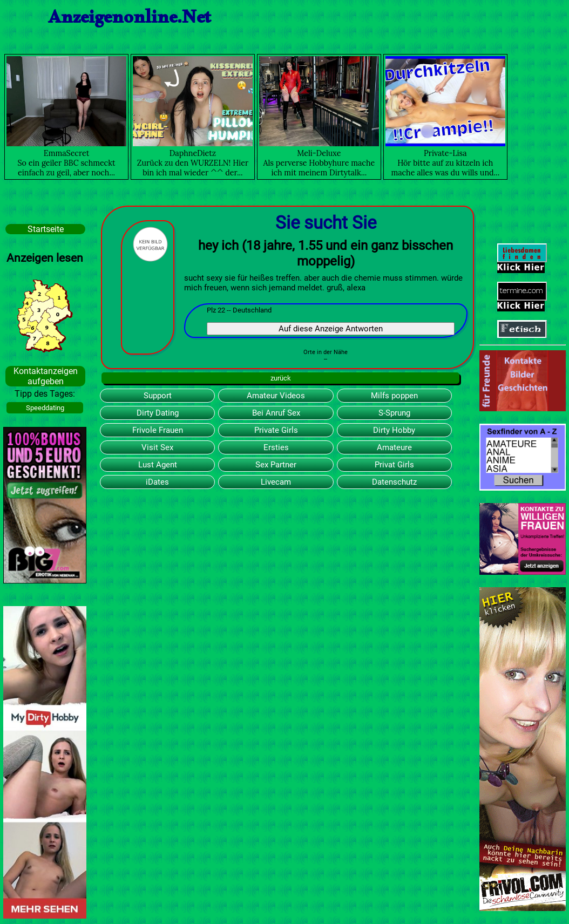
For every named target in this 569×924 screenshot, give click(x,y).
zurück (281, 378)
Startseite (46, 229)
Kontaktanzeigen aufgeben (46, 376)
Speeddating (45, 408)
